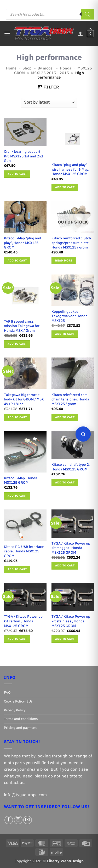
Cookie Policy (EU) (18, 701)
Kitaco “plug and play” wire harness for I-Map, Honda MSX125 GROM (70, 169)
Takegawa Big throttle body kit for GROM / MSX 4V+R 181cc (24, 399)
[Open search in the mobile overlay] (50, 14)
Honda (66, 68)
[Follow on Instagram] (70, 4)
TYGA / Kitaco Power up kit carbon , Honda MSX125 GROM (23, 621)
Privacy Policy (15, 710)
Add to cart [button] (17, 174)
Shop (27, 68)
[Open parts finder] (83, 434)
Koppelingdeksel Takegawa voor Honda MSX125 (69, 316)
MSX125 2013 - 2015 (50, 73)
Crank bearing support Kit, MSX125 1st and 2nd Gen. (23, 156)
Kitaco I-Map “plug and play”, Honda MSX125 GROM (22, 243)
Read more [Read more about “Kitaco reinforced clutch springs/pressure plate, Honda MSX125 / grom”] (64, 261)
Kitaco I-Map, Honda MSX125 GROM (21, 480)
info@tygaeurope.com (25, 795)
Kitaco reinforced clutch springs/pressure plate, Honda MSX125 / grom (71, 243)
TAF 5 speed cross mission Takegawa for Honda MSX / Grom (22, 326)
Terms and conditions (21, 719)
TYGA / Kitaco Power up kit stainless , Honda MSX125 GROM (71, 621)
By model (46, 68)
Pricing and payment (45, 4)
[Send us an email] (75, 4)
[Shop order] (49, 102)
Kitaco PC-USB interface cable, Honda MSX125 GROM (24, 551)
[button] (7, 33)
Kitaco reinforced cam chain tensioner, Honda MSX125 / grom (70, 399)
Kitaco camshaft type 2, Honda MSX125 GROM (71, 467)
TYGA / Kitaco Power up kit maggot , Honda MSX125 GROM (71, 548)
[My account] (80, 34)
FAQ (22, 4)
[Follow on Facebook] (65, 4)
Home (11, 68)
